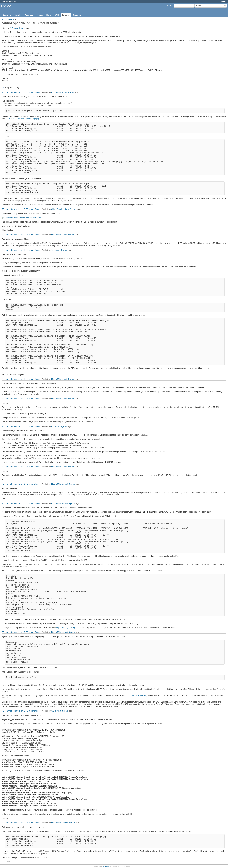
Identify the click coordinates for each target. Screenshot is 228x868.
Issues (40, 15)
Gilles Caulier (57, 209)
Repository (78, 15)
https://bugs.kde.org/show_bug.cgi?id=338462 (23, 218)
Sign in (224, 1)
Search (170, 6)
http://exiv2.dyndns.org (66, 628)
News (49, 15)
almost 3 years (69, 484)
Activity (18, 15)
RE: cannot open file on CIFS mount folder (21, 92)
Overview (7, 15)
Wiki (57, 15)
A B (11, 28)
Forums (66, 15)
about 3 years (19, 28)
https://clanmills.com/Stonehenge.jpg (23, 119)
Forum (12, 19)
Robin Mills (56, 92)
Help (15, 1)
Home (3, 1)
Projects (9, 1)
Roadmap (29, 15)
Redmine (106, 866)
